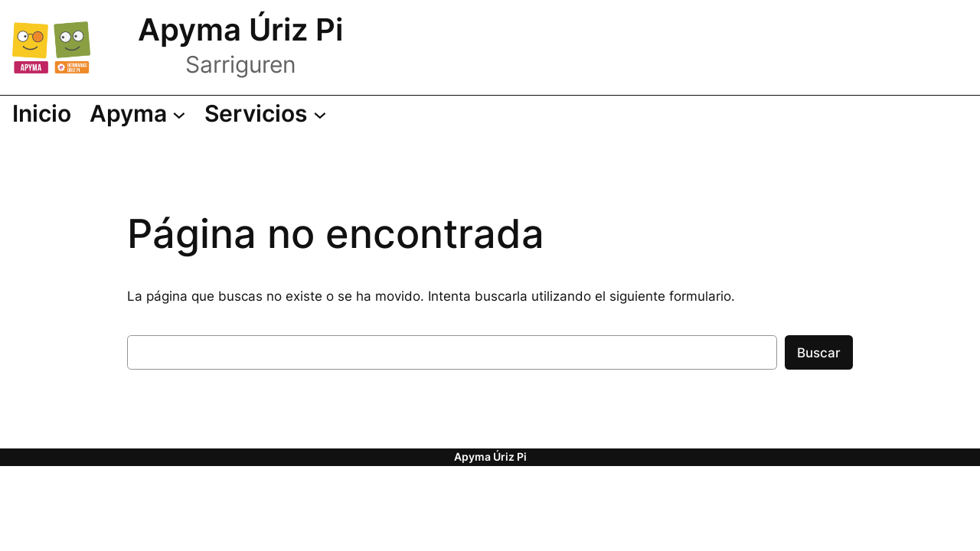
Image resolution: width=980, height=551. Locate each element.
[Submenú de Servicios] (265, 114)
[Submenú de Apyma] (138, 114)
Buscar (819, 353)
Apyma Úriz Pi (240, 29)
